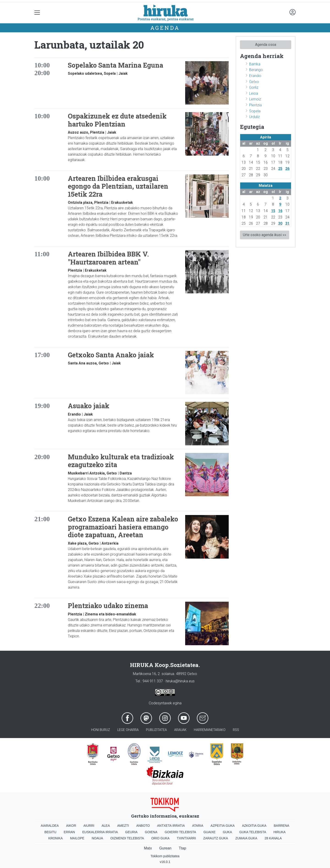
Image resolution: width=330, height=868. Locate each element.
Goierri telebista (180, 832)
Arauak (180, 730)
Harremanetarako (210, 730)
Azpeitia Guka (223, 826)
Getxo (254, 82)
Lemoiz (255, 99)
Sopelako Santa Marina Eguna (115, 65)
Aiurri (89, 826)
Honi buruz (101, 730)
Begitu (50, 832)
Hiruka (279, 832)
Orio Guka (160, 838)
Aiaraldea (50, 826)
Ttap (182, 848)
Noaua (97, 838)
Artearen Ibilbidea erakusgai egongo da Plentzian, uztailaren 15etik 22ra (118, 186)
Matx (148, 848)
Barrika (255, 64)
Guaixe (210, 832)
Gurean (165, 848)
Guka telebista (253, 832)
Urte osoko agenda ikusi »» (265, 235)
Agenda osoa (266, 45)
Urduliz (254, 117)
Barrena (281, 826)
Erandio (255, 76)
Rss (236, 730)
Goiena (151, 832)
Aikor (71, 826)
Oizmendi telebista (127, 838)
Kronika (56, 838)
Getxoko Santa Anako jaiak (111, 355)
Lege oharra (128, 730)
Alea (106, 826)
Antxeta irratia (171, 826)
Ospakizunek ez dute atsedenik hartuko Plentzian (117, 120)
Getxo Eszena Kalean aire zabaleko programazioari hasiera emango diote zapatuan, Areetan (123, 527)
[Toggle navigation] (37, 13)
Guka (228, 832)
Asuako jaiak (89, 406)
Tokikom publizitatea (165, 856)
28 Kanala (273, 838)
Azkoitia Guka (254, 826)
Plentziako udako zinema (108, 606)
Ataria (198, 826)
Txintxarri (186, 838)
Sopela (255, 111)
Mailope (77, 838)
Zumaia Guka (246, 838)
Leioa (254, 93)
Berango (256, 70)
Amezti (123, 826)
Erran (69, 832)
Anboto (143, 826)
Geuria (131, 832)
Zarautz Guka (216, 838)
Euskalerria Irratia (100, 832)
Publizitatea (156, 730)
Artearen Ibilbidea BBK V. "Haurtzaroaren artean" (108, 258)
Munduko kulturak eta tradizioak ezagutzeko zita (121, 461)
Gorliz (254, 87)
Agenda (165, 28)
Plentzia (255, 105)
